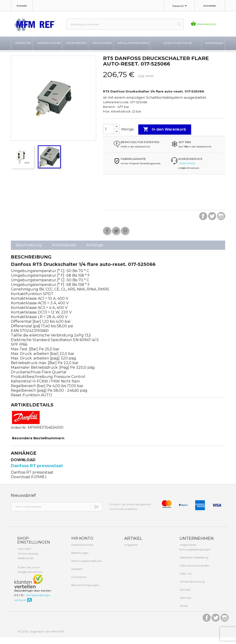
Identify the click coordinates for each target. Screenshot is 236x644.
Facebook (203, 222)
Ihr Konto (82, 545)
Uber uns (185, 580)
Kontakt (22, 6)
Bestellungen (80, 559)
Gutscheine (78, 583)
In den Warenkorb (165, 136)
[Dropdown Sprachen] (181, 6)
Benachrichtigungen (85, 591)
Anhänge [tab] (95, 251)
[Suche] (125, 24)
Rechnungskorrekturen (86, 567)
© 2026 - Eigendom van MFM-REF (41, 638)
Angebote (131, 551)
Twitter (212, 222)
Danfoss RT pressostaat (37, 472)
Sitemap (185, 604)
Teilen (107, 237)
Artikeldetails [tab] (64, 251)
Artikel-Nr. (19, 434)
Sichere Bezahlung (192, 588)
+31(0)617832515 (187, 170)
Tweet (116, 237)
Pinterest (125, 237)
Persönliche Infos (82, 551)
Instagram (221, 222)
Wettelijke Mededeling (194, 564)
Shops (183, 612)
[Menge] (109, 135)
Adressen (77, 575)
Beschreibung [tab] (29, 251)
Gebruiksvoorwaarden (194, 572)
